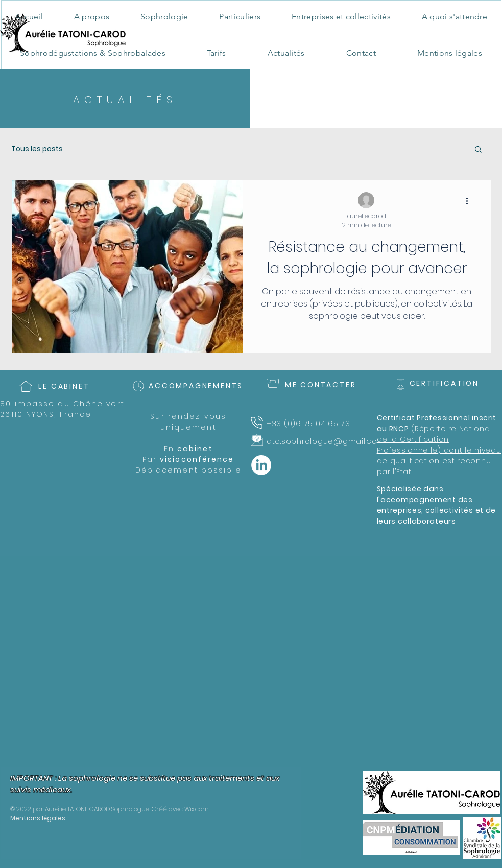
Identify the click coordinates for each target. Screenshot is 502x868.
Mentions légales (38, 818)
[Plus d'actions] (471, 201)
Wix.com (197, 809)
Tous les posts (37, 149)
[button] (478, 150)
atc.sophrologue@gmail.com (326, 441)
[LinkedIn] (261, 465)
